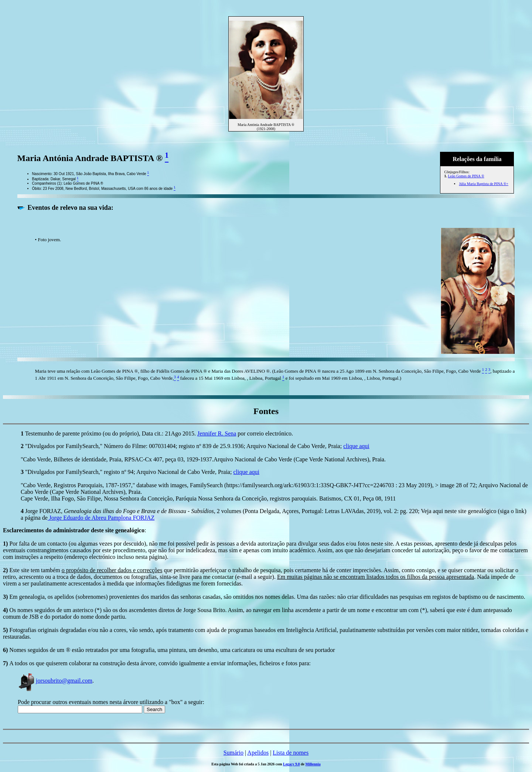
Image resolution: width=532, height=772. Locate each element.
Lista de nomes (291, 753)
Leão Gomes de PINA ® (466, 176)
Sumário (233, 753)
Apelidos (258, 753)
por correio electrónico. (265, 433)
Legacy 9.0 (291, 764)
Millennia (313, 764)
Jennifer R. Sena (217, 433)
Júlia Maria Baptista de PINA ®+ (484, 184)
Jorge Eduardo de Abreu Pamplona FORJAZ (101, 518)
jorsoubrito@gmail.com (55, 681)
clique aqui (356, 446)
